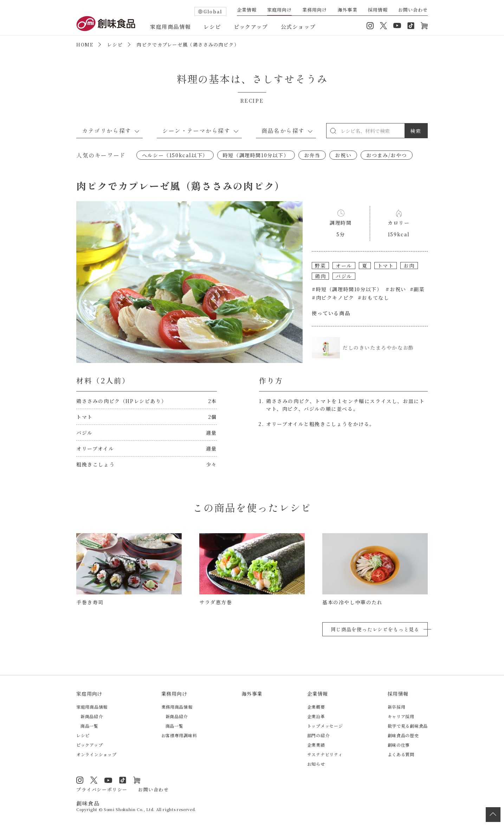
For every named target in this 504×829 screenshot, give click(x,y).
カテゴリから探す (107, 130)
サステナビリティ (325, 754)
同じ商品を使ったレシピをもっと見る (375, 629)
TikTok (411, 26)
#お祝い (396, 289)
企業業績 (316, 745)
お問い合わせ (413, 10)
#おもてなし (374, 298)
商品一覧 (89, 726)
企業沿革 (316, 716)
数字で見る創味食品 (408, 726)
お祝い (343, 155)
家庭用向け (279, 10)
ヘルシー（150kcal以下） (175, 155)
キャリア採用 (401, 716)
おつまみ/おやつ (387, 155)
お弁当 (312, 155)
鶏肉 (320, 276)
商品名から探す (283, 130)
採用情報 (378, 10)
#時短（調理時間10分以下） (347, 289)
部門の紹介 (318, 735)
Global (213, 11)
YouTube (397, 26)
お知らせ (316, 764)
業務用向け (315, 10)
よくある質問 (401, 754)
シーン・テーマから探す (196, 130)
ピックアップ (251, 27)
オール (344, 266)
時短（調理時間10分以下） (256, 155)
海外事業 (347, 10)
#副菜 (417, 289)
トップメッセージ (325, 726)
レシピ (212, 27)
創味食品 (106, 24)
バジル (344, 276)
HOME (85, 44)
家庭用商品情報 (170, 27)
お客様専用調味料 (179, 735)
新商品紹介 (92, 716)
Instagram (370, 26)
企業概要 (316, 707)
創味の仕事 (399, 745)
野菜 (320, 266)
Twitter (383, 26)
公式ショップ (298, 27)
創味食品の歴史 (403, 735)
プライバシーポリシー (102, 789)
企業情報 (247, 10)
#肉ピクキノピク (333, 298)
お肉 (409, 266)
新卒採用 (397, 707)
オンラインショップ (424, 26)
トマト (386, 266)
